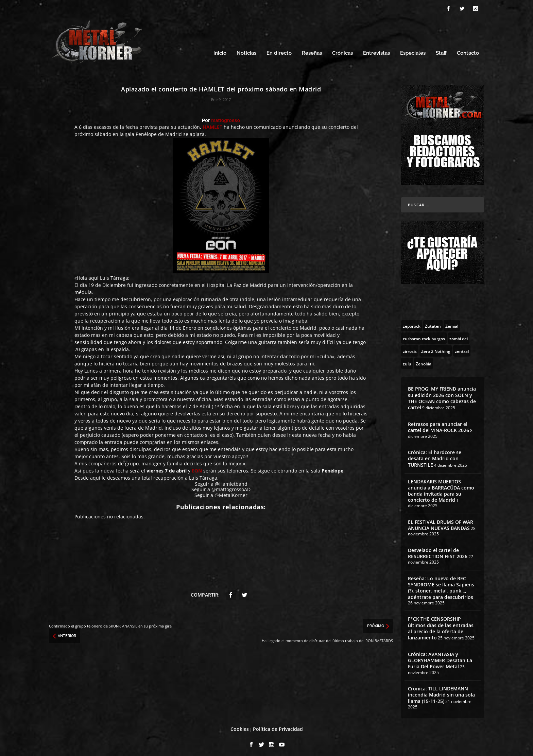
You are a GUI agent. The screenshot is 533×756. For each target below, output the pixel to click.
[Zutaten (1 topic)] (433, 323)
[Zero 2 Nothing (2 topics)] (436, 348)
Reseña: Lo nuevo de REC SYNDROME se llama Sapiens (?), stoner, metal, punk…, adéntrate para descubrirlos (441, 585)
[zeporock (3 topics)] (412, 323)
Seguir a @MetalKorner (221, 492)
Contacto (468, 50)
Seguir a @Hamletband (221, 481)
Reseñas (312, 50)
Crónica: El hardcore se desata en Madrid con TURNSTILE (435, 455)
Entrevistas (376, 50)
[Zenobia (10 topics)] (424, 360)
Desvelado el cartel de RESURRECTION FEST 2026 (438, 550)
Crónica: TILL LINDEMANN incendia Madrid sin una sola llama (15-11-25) (441, 692)
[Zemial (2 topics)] (452, 323)
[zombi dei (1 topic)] (459, 335)
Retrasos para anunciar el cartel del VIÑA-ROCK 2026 (439, 424)
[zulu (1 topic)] (407, 360)
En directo (279, 50)
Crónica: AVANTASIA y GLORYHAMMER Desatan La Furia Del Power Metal (440, 657)
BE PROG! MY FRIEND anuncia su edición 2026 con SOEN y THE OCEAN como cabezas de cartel (442, 395)
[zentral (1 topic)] (462, 348)
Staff (441, 50)
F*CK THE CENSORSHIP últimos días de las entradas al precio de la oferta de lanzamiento (441, 625)
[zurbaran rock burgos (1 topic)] (424, 335)
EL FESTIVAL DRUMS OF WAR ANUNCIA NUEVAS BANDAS (441, 522)
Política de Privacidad (278, 726)
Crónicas (342, 50)
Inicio (220, 50)
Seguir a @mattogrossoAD (221, 486)
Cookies (240, 726)
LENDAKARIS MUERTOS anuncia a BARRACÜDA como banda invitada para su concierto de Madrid (441, 488)
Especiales (413, 50)
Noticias (246, 50)
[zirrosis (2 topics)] (410, 348)
